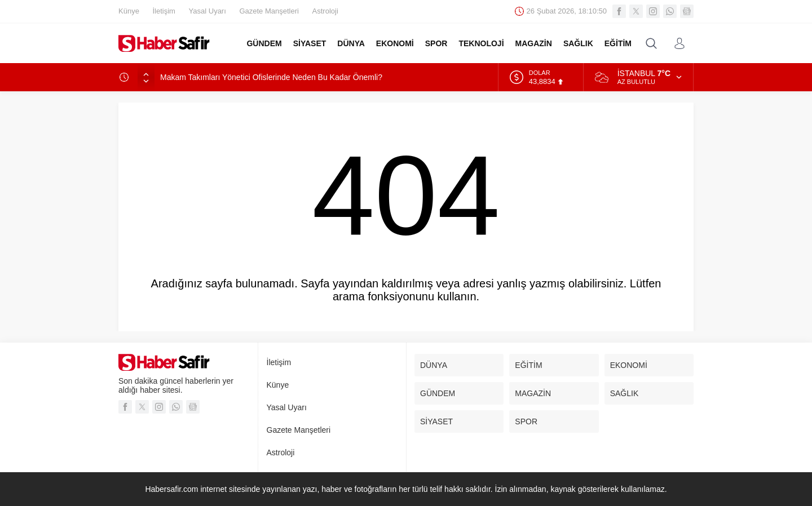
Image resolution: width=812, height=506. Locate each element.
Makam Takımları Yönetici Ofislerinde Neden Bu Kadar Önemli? (271, 77)
